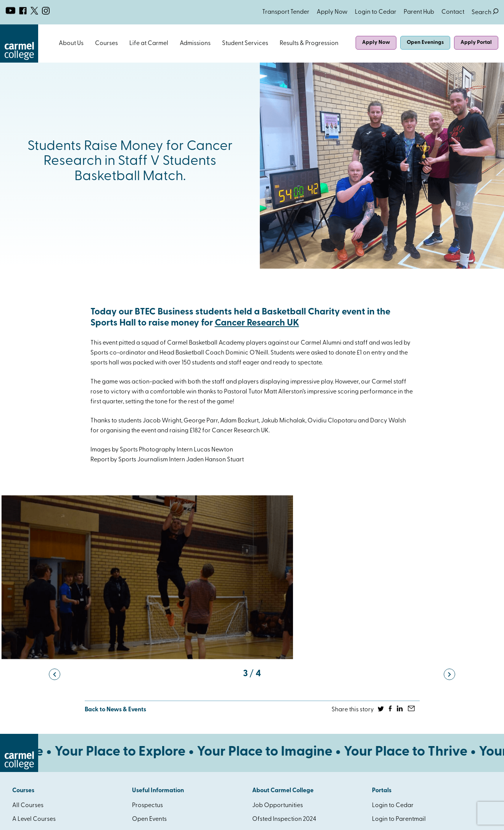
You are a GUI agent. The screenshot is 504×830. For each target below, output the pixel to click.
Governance (270, 683)
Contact (453, 12)
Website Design (429, 819)
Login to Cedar (376, 12)
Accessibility (149, 725)
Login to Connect (396, 670)
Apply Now (332, 12)
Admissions (195, 44)
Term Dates (147, 697)
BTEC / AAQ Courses (41, 670)
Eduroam (265, 738)
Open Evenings (425, 43)
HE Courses (28, 711)
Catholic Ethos (272, 670)
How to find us (272, 711)
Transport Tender (286, 12)
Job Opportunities (278, 642)
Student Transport (157, 711)
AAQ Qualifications (39, 725)
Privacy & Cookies (96, 819)
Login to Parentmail (399, 656)
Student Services (245, 44)
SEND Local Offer (276, 752)
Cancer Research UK (257, 323)
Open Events (149, 656)
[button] (55, 511)
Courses (106, 44)
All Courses (28, 642)
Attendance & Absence (164, 670)
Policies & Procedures (282, 697)
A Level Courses (34, 656)
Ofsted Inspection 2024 (284, 656)
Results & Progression (309, 44)
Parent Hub (419, 12)
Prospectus (147, 642)
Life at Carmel (149, 44)
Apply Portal (476, 43)
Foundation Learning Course (52, 697)
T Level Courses (34, 683)
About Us (71, 44)
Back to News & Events (115, 546)
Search (485, 12)
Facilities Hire (271, 725)
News (140, 683)
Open (87, 44)
